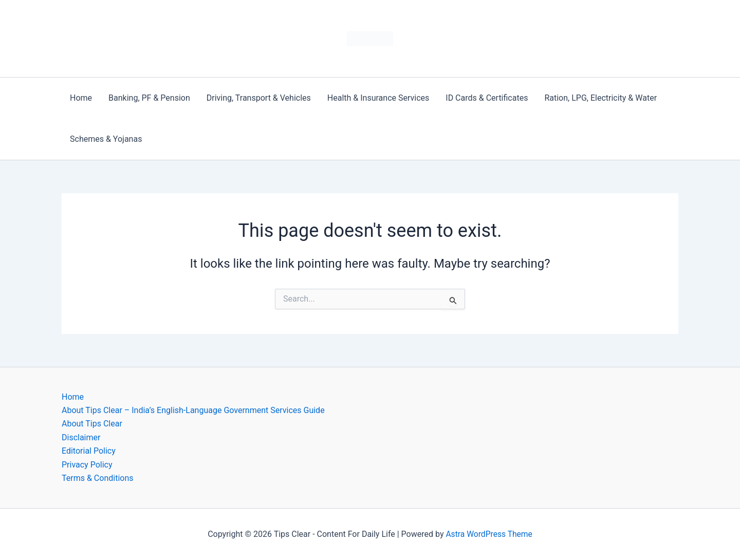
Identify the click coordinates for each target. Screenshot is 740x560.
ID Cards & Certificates (487, 98)
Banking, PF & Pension (149, 98)
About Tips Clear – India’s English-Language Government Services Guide (193, 410)
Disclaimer (81, 437)
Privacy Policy (87, 465)
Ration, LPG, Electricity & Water (600, 98)
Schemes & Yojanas (106, 139)
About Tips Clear (92, 424)
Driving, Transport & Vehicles (259, 98)
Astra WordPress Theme (489, 534)
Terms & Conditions (98, 478)
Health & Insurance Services (378, 98)
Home (81, 98)
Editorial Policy (89, 451)
